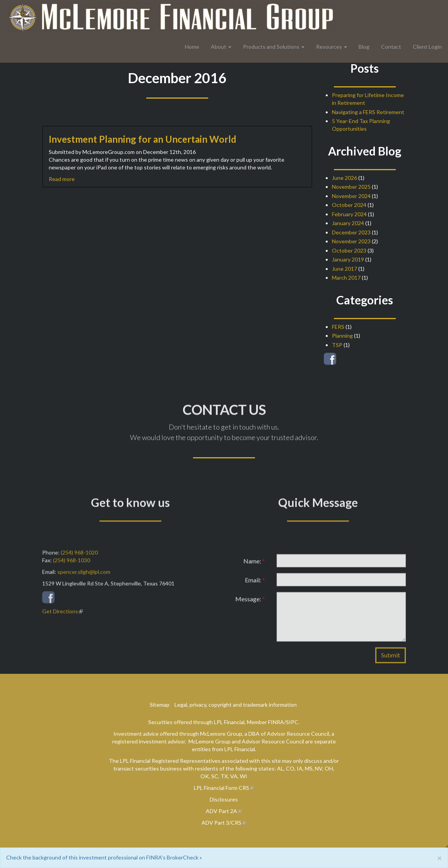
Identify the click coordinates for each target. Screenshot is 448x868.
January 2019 (348, 259)
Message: (250, 603)
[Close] (439, 858)
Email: (255, 584)
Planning (342, 336)
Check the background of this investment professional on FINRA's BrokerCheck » (104, 857)
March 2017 (346, 278)
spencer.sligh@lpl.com (84, 576)
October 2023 (349, 250)
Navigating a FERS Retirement (368, 112)
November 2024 (351, 196)
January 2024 (348, 223)
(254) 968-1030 (72, 564)
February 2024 (349, 214)
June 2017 (345, 269)
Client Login (427, 47)
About (219, 47)
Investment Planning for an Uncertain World (143, 139)
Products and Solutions (271, 47)
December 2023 (351, 232)
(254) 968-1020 (79, 556)
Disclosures (224, 799)
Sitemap (160, 705)
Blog (364, 47)
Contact (391, 47)
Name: (254, 565)
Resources (329, 47)
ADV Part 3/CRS (221, 823)
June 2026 (345, 178)
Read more (62, 179)
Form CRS (237, 788)
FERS (338, 327)
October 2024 (349, 205)
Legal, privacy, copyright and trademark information (236, 705)
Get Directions (60, 615)
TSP (337, 345)
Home (192, 47)
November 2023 (351, 241)
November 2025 (351, 187)
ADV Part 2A (221, 811)
